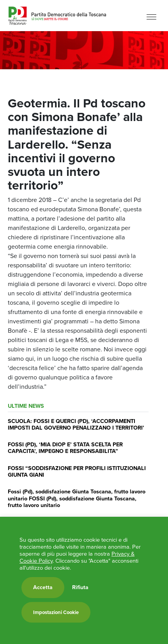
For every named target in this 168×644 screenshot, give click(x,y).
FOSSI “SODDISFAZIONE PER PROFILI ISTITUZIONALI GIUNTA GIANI (77, 471)
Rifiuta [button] (80, 588)
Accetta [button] (43, 587)
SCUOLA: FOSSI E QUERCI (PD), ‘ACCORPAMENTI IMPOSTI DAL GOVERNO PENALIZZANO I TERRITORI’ (76, 424)
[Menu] (151, 17)
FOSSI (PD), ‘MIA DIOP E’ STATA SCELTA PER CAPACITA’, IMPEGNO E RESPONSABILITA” (65, 448)
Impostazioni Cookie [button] (56, 612)
